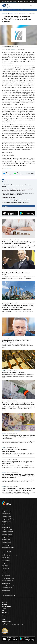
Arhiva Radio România (6, 559)
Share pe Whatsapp (20, 173)
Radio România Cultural (6, 515)
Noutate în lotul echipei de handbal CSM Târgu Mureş (18, 203)
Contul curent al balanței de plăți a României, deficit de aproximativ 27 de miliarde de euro (18, 234)
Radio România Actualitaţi (7, 512)
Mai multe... (5, 206)
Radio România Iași (5, 538)
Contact (4, 609)
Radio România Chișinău (6, 521)
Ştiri (3, 611)
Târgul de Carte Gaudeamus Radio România (10, 556)
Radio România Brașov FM (7, 530)
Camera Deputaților (5, 594)
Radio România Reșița (6, 539)
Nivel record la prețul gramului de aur (18, 364)
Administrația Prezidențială (7, 587)
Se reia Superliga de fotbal (18, 197)
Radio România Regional (6, 564)
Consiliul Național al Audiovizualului (8, 595)
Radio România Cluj (5, 533)
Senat (3, 592)
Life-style (4, 617)
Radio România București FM (7, 531)
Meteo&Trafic (5, 613)
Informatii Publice (6, 606)
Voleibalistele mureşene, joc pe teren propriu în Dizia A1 (18, 200)
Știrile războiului (5, 562)
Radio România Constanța (7, 535)
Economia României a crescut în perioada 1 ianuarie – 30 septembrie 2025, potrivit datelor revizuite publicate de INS (18, 428)
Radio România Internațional (7, 518)
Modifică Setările (6, 621)
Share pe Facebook (8, 173)
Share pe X (31, 173)
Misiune (4, 600)
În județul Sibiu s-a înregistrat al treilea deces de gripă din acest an (18, 186)
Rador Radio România (6, 575)
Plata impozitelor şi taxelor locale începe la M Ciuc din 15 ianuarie (18, 463)
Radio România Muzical (6, 516)
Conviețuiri (4, 554)
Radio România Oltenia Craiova (8, 536)
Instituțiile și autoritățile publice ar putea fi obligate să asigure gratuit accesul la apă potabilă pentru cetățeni (18, 190)
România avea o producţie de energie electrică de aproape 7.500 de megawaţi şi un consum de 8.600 (18, 396)
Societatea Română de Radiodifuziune (9, 586)
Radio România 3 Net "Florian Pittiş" (8, 520)
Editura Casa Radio (5, 557)
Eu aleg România (5, 565)
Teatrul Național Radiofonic (7, 523)
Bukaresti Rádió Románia (6, 544)
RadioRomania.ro (5, 510)
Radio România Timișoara (7, 543)
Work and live (4, 570)
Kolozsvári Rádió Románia (7, 546)
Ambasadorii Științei (6, 568)
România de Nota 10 (5, 567)
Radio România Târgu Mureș (9, 1)
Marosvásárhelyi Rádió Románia (26, 1)
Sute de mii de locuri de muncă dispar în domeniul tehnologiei (18, 451)
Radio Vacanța (4, 549)
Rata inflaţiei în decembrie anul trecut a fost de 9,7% (18, 265)
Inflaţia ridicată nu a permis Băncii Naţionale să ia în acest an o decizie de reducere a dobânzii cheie (18, 489)
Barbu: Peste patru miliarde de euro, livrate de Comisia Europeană (18, 333)
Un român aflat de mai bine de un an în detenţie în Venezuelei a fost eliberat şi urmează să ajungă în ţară (18, 194)
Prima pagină (4, 14)
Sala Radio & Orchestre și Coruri (8, 581)
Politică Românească (6, 561)
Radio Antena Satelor (6, 513)
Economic (10, 14)
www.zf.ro (8, 168)
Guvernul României (5, 589)
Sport (3, 615)
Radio (3, 619)
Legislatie (4, 604)
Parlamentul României (6, 591)
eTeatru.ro (4, 525)
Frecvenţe (4, 602)
